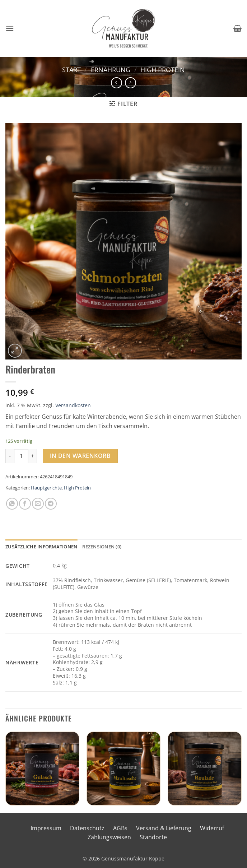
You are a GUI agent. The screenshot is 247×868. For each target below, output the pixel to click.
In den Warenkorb (80, 456)
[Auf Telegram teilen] (51, 504)
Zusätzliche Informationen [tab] (41, 547)
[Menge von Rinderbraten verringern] (10, 456)
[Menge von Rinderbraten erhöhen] (33, 456)
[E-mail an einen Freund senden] (38, 504)
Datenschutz (87, 828)
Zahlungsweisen (109, 837)
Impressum (46, 828)
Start (71, 69)
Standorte (153, 837)
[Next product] (116, 83)
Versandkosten (73, 405)
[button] (10, 28)
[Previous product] (131, 83)
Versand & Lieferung (164, 828)
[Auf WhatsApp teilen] (12, 504)
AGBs (120, 828)
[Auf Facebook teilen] (25, 504)
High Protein (163, 69)
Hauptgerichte (46, 488)
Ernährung (111, 69)
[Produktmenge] (21, 456)
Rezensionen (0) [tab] (102, 547)
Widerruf (212, 828)
